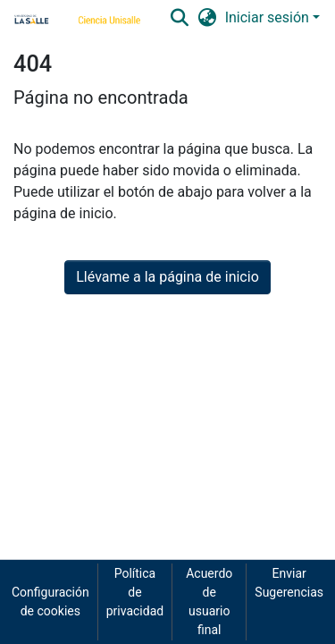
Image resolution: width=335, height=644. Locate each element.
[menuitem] (207, 18)
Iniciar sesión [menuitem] (267, 17)
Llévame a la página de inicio (167, 277)
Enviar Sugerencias (289, 583)
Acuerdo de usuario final (209, 602)
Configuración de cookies (50, 602)
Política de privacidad (135, 592)
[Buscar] (180, 18)
